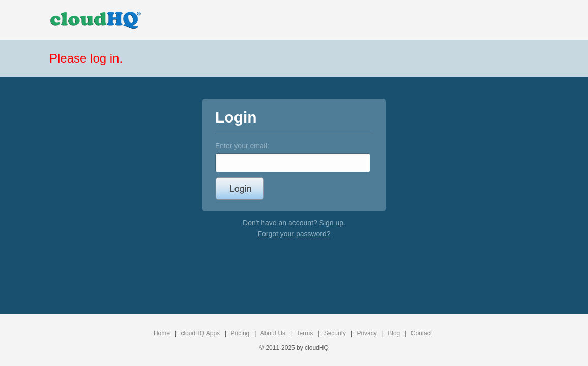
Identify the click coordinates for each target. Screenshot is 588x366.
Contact (421, 333)
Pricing (240, 333)
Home (162, 333)
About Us (273, 333)
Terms (305, 333)
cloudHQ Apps (200, 333)
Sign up (331, 223)
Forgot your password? (294, 234)
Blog (394, 333)
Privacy (366, 333)
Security (335, 333)
